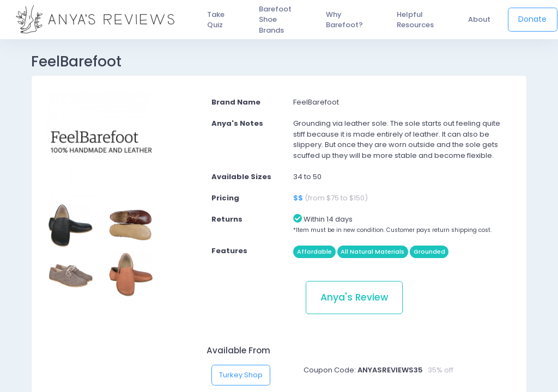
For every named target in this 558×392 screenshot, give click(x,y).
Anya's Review (354, 297)
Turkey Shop (241, 375)
